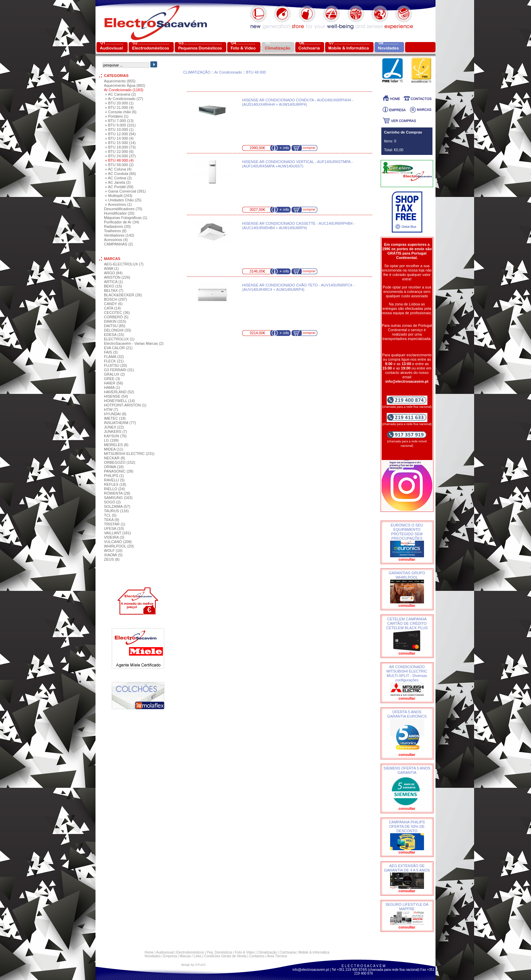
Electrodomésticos (190, 952)
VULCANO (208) (118, 542)
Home (149, 952)
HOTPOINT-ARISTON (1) (125, 405)
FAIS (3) (111, 352)
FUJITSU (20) (115, 365)
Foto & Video (245, 952)
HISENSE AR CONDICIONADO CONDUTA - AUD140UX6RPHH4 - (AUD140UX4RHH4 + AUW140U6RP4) (298, 102)
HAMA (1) (112, 387)
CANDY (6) (113, 304)
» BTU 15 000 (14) (120, 143)
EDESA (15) (114, 335)
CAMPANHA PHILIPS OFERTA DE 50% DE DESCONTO (407, 826)
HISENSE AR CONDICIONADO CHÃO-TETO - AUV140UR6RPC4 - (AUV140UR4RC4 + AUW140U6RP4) (298, 287)
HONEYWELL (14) (119, 401)
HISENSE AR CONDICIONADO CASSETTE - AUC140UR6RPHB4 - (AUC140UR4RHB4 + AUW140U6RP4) (299, 226)
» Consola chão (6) (121, 112)
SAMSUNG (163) (118, 498)
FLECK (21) (114, 361)
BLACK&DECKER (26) (123, 295)
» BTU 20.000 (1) (119, 103)
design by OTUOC (194, 965)
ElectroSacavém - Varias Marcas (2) (134, 343)
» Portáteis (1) (117, 116)
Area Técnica (277, 956)
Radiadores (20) (117, 226)
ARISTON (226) (117, 277)
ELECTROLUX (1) (119, 339)
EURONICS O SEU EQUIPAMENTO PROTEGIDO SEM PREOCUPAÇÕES (407, 532)
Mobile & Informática (314, 952)
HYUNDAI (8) (115, 414)
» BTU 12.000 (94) (120, 134)
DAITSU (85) (115, 326)
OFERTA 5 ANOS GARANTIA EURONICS (407, 714)
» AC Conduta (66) (120, 174)
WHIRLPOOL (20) (119, 546)
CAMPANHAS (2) (118, 244)
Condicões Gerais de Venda (225, 956)
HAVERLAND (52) (119, 392)
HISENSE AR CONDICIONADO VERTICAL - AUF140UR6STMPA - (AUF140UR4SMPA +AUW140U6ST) (298, 164)
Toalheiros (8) (115, 231)
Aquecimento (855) (120, 81)
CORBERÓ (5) (116, 317)
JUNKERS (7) (115, 432)
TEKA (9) (112, 520)
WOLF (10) (113, 551)
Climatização (267, 952)
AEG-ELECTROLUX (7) (124, 264)
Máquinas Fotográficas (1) (126, 218)
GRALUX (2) (114, 374)
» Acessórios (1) (118, 204)
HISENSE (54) (116, 396)
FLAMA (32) (114, 357)
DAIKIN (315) (115, 321)
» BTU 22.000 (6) (119, 152)
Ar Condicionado (228, 72)
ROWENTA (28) (117, 493)
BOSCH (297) (115, 299)
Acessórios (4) (116, 240)
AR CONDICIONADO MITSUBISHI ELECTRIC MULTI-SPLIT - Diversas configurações (407, 673)
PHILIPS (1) (114, 476)
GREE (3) (112, 379)
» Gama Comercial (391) (125, 191)
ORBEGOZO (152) (120, 462)
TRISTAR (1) (115, 524)
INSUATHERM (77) (120, 423)
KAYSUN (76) (115, 436)
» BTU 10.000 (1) (119, 129)
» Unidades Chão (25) (123, 200)
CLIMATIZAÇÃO (197, 72)
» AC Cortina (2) (118, 178)
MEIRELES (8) (116, 445)
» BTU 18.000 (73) (120, 147)
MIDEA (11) (114, 449)
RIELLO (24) (114, 489)
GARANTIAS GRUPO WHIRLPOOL (407, 575)
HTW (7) (111, 409)
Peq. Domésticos (219, 952)
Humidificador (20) (119, 213)
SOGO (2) (112, 502)
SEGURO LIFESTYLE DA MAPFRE (407, 907)
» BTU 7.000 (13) (119, 121)
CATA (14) (112, 308)
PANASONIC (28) (119, 471)
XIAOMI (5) (113, 555)
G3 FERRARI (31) (119, 370)
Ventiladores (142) (119, 235)
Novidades (153, 956)
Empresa (170, 956)
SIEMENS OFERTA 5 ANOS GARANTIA (407, 770)
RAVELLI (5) (114, 480)
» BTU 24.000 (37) (120, 156)
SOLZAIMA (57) (117, 506)
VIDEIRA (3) (114, 537)
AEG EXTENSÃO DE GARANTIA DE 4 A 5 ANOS (407, 868)
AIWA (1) (111, 268)
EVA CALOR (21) (118, 348)
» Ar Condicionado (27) (124, 99)
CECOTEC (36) (117, 313)
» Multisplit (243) (119, 196)
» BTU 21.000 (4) (119, 107)
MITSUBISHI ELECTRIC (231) (129, 454)
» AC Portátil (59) (119, 187)
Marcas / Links (191, 956)
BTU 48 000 (256, 72)
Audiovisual (165, 952)
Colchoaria (288, 952)
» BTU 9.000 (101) (120, 125)
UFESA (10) (114, 528)
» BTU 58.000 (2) (119, 165)
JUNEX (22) (114, 427)
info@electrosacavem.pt (311, 970)
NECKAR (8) (114, 458)
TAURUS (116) (116, 511)
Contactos (257, 956)
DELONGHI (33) (118, 330)
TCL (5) (110, 515)
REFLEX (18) (115, 484)
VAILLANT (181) (118, 533)
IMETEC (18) (115, 418)
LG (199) (111, 440)
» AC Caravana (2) (120, 94)
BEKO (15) (113, 286)
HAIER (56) (113, 383)
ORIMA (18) (114, 467)
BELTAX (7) (114, 291)
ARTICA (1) (113, 282)
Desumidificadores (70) (123, 209)
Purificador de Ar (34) (122, 222)
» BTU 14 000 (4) (119, 138)
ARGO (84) (113, 273)
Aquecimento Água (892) (125, 85)
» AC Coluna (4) (118, 169)
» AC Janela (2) (118, 182)
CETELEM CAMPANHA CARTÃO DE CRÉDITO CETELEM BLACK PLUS (407, 623)
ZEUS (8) (112, 559)
